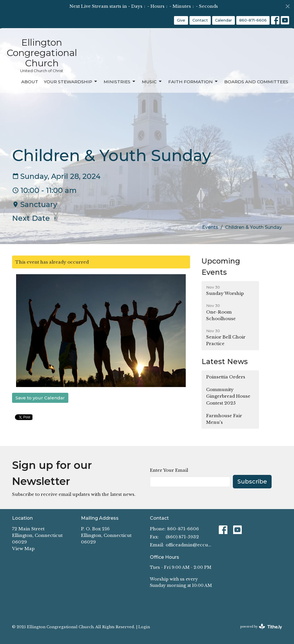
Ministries (120, 82)
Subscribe (252, 481)
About (30, 82)
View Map (23, 549)
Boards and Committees (256, 82)
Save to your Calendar (40, 398)
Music (152, 82)
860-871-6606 (253, 20)
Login (144, 627)
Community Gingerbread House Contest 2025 (228, 396)
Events (210, 227)
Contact (200, 20)
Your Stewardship (71, 82)
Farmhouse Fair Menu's (224, 419)
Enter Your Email (169, 470)
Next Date (35, 218)
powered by (261, 627)
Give (181, 20)
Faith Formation (193, 82)
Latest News (225, 361)
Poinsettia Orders (226, 377)
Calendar (224, 20)
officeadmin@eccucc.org (189, 545)
